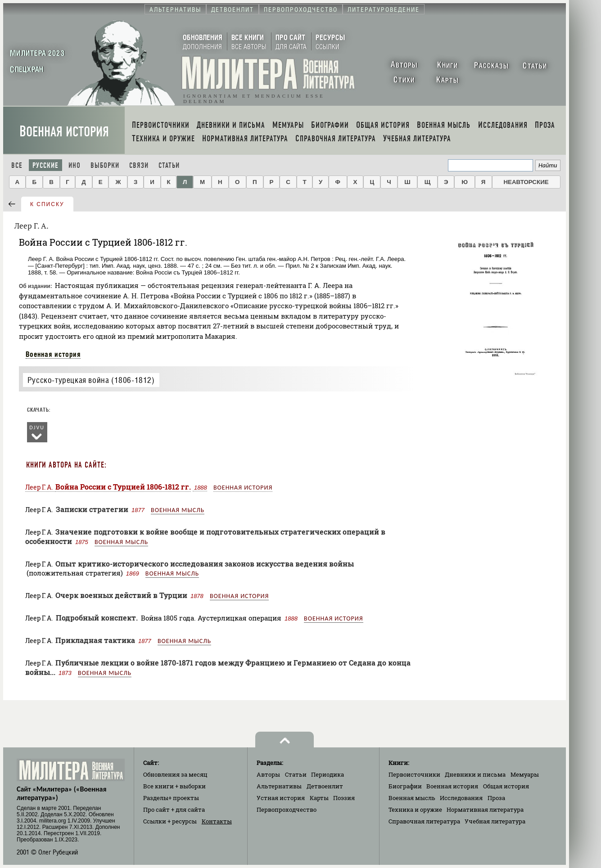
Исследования (461, 798)
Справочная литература (424, 821)
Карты (319, 798)
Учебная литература (495, 821)
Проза (496, 798)
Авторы (268, 774)
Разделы (171, 798)
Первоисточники (414, 774)
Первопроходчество (287, 810)
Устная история (281, 798)
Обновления (175, 774)
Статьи (169, 165)
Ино (75, 165)
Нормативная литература (485, 810)
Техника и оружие (415, 810)
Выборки (105, 165)
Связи (139, 165)
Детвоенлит (325, 786)
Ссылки (170, 821)
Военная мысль (178, 510)
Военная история (64, 132)
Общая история (506, 786)
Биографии (405, 786)
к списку (47, 204)
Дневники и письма (475, 774)
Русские (45, 165)
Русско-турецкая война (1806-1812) (91, 380)
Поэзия (344, 798)
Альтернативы (279, 786)
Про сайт (174, 810)
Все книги (174, 786)
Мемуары (525, 774)
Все (17, 165)
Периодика (328, 774)
